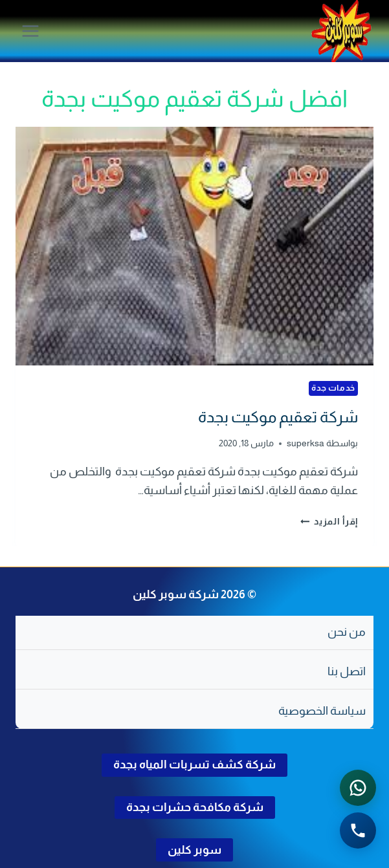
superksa (306, 443)
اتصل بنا (347, 671)
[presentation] (194, 246)
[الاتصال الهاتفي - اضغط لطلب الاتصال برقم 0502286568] (358, 830)
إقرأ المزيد (329, 521)
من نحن (347, 632)
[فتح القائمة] (31, 31)
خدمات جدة (333, 388)
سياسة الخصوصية (322, 711)
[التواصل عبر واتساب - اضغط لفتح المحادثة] (358, 788)
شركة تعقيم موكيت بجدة (278, 417)
